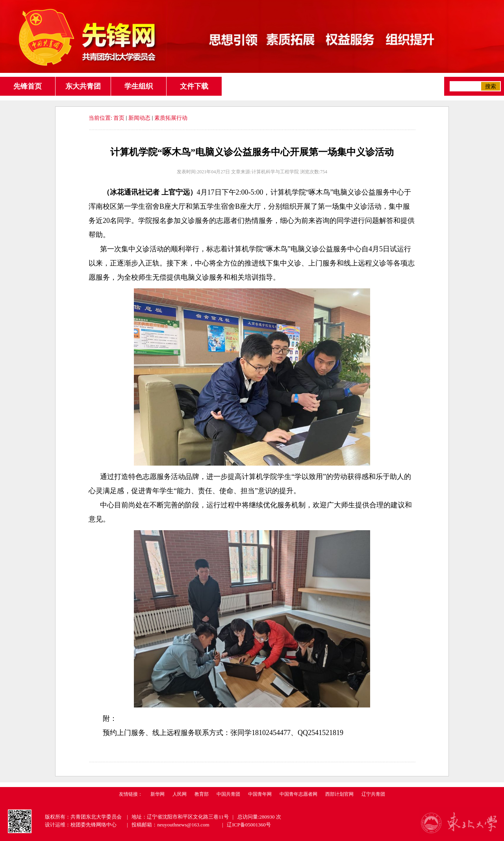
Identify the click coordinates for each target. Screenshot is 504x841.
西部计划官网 (339, 794)
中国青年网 (260, 794)
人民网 (180, 794)
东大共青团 (83, 86)
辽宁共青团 (373, 794)
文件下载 (194, 86)
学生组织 (139, 86)
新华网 (157, 794)
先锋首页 (28, 86)
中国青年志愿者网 (298, 794)
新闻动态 (139, 118)
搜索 (491, 86)
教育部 (202, 794)
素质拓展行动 (171, 118)
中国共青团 (228, 794)
